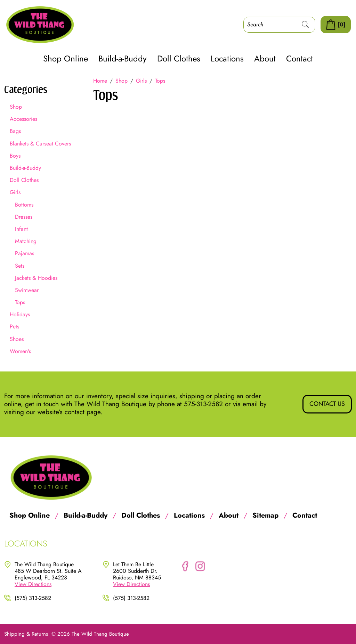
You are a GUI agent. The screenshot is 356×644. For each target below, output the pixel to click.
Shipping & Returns (26, 634)
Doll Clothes (179, 59)
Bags (15, 131)
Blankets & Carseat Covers (40, 144)
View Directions (33, 584)
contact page (83, 412)
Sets (20, 266)
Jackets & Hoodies (36, 278)
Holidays (20, 314)
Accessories (23, 119)
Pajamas (25, 253)
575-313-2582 (203, 404)
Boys (15, 156)
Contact (300, 59)
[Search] (270, 24)
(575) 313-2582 (33, 598)
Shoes (17, 339)
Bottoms (24, 205)
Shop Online (66, 59)
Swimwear (27, 290)
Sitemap (265, 516)
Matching (26, 241)
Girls (15, 192)
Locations (227, 59)
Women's (20, 351)
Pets (14, 327)
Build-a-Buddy (123, 59)
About (265, 59)
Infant (21, 229)
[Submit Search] (305, 25)
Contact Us (327, 404)
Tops (20, 302)
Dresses (24, 217)
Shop (16, 107)
